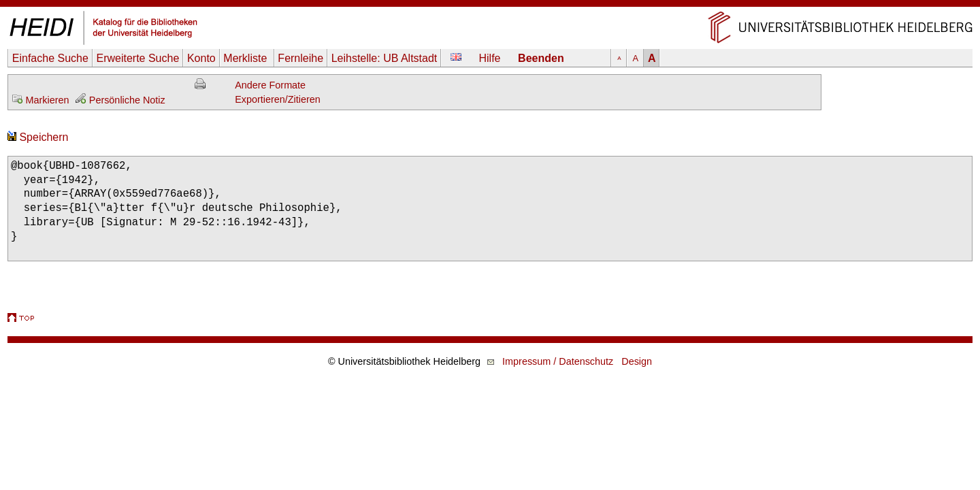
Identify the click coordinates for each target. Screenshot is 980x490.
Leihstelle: (385, 58)
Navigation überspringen (490, 6)
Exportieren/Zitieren (278, 99)
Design (637, 361)
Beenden (541, 58)
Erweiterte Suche (137, 58)
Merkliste (246, 58)
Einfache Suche (50, 58)
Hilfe (490, 58)
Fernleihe (300, 58)
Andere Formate (270, 85)
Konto (201, 58)
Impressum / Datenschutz (558, 361)
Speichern (38, 137)
